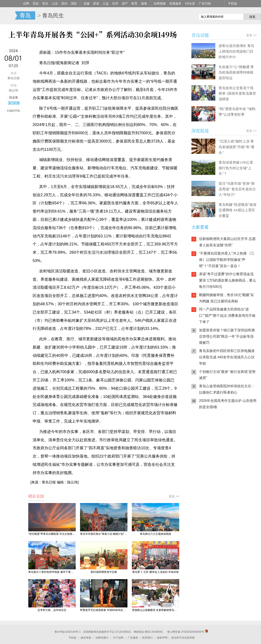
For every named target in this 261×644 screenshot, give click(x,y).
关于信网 (118, 638)
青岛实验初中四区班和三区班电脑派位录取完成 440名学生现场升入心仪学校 (227, 357)
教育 (134, 3)
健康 (144, 3)
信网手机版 (204, 441)
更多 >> (174, 496)
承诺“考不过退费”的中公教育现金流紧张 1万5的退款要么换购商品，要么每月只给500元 (228, 280)
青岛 (45, 3)
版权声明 (162, 638)
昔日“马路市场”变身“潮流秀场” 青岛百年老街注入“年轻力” (237, 189)
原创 (36, 3)
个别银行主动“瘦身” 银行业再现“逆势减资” (227, 375)
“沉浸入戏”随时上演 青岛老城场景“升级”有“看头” (237, 147)
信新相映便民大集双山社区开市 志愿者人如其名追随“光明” (227, 242)
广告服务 (133, 638)
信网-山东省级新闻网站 (8, 16)
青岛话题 (200, 35)
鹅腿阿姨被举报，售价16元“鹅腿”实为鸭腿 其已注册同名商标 (226, 298)
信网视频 (160, 3)
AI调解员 (231, 458)
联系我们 (147, 638)
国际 (74, 3)
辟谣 (96, 3)
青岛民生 (53, 15)
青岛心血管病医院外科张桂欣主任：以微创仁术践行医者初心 (227, 389)
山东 (55, 3)
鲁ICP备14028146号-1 (68, 632)
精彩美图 (36, 496)
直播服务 (175, 3)
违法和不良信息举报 (183, 638)
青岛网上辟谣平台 (204, 458)
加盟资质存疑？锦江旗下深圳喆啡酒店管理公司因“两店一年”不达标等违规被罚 (227, 336)
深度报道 (200, 131)
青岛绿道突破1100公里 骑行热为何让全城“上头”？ (236, 168)
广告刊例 (205, 3)
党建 (87, 3)
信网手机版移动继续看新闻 (173, 16)
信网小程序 (231, 441)
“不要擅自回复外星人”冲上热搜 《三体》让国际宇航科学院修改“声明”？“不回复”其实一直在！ (227, 260)
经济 (115, 3)
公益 (106, 3)
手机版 (233, 3)
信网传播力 (102, 638)
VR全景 (190, 3)
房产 (125, 3)
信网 (26, 3)
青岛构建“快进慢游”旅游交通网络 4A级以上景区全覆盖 (238, 210)
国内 (64, 3)
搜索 (252, 17)
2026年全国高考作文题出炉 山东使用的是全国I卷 (228, 404)
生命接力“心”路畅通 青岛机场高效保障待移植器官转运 (236, 72)
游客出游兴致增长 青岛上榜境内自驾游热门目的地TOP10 (236, 51)
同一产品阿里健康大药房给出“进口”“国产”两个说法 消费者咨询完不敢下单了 (227, 316)
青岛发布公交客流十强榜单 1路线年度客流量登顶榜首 (237, 94)
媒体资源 (86, 638)
